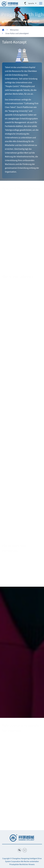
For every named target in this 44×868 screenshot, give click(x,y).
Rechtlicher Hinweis (27, 864)
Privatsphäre (14, 864)
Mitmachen (14, 30)
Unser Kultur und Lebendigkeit (17, 33)
